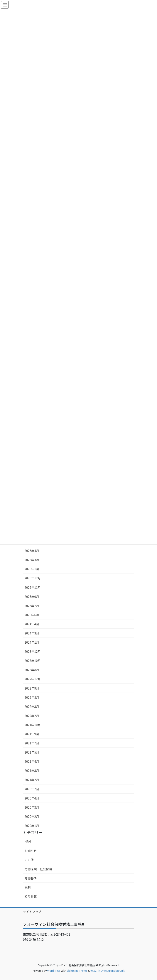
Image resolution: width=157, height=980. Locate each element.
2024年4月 (32, 624)
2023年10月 (33, 661)
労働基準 (31, 878)
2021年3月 (32, 771)
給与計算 (31, 896)
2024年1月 (32, 642)
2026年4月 (32, 551)
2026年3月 (32, 560)
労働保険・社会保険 (38, 869)
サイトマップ (32, 912)
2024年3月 (32, 633)
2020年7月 (32, 789)
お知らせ (31, 851)
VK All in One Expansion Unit (107, 971)
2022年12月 (33, 679)
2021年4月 (32, 761)
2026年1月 (32, 569)
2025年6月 (32, 615)
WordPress (54, 971)
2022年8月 (32, 697)
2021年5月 (32, 752)
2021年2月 (32, 780)
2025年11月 (33, 587)
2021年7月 (32, 743)
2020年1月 (32, 826)
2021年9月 (32, 734)
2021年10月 (33, 725)
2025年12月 (33, 578)
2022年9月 (32, 688)
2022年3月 (32, 707)
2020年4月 (32, 798)
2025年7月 (32, 606)
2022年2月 (32, 716)
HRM (28, 842)
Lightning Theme (77, 971)
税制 (28, 887)
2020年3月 (32, 807)
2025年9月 (32, 597)
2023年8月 (32, 670)
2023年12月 (33, 651)
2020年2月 (32, 816)
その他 (29, 860)
